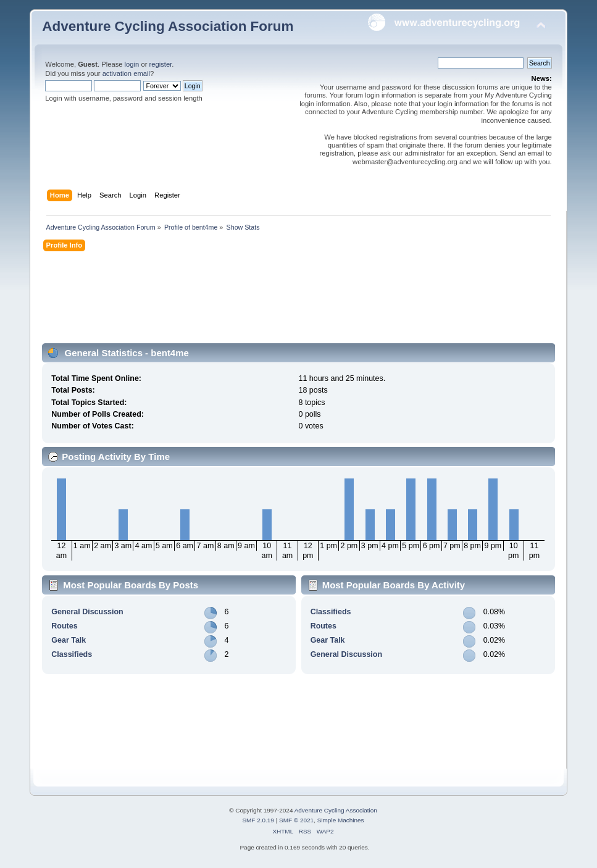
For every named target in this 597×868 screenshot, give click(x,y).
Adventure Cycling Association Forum (168, 26)
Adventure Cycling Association (336, 810)
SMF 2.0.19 (258, 820)
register (161, 64)
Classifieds (72, 654)
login (132, 64)
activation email (126, 73)
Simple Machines (341, 820)
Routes (64, 626)
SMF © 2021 (296, 820)
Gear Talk (69, 640)
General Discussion (87, 612)
